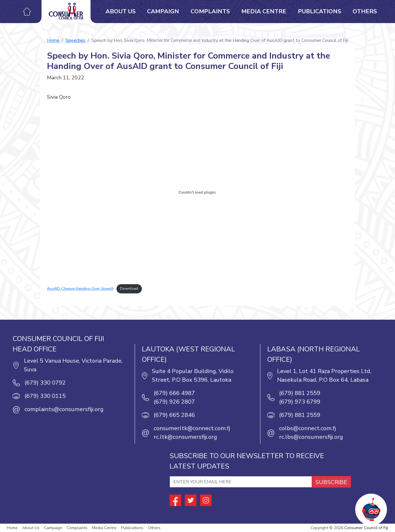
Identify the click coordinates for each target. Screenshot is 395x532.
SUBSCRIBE (331, 482)
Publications (319, 11)
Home (53, 40)
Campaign (163, 11)
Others (365, 11)
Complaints (210, 11)
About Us (121, 11)
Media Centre (264, 11)
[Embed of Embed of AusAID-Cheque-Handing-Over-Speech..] (197, 192)
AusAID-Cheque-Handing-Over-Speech (80, 289)
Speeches (75, 40)
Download (129, 289)
